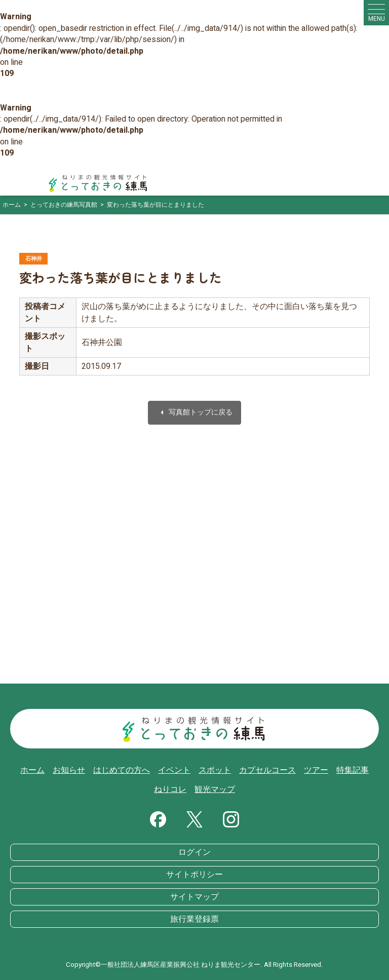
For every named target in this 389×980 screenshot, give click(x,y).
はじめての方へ (122, 770)
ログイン (194, 852)
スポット (215, 770)
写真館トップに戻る (194, 413)
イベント (174, 770)
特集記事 (353, 770)
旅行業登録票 (194, 919)
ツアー (316, 770)
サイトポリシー (194, 875)
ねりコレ (170, 789)
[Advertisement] (194, 574)
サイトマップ (194, 897)
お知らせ (69, 770)
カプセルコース (267, 770)
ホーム (32, 770)
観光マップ (215, 789)
